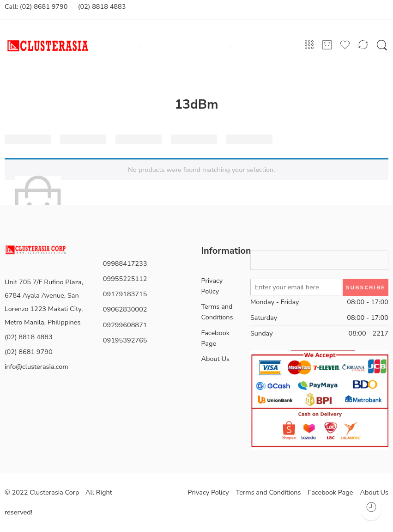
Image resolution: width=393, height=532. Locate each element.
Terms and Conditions (217, 312)
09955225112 (125, 279)
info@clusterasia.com (36, 367)
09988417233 (125, 263)
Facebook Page (215, 338)
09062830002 (125, 309)
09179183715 (125, 294)
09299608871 (125, 325)
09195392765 (125, 340)
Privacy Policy (212, 286)
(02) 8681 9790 (29, 352)
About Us (216, 359)
